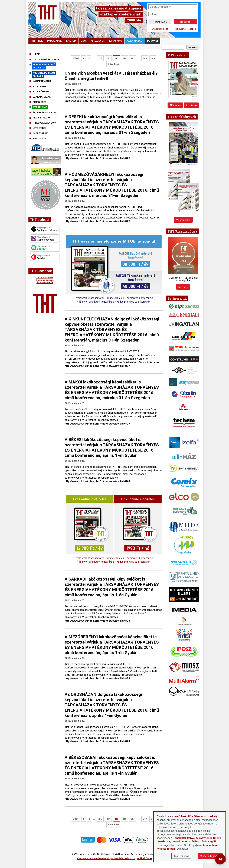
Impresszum (40, 133)
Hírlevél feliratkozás (185, 29)
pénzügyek (97, 41)
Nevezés (183, 287)
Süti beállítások (144, 859)
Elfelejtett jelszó (160, 29)
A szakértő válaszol (46, 59)
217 (133, 58)
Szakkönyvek (41, 91)
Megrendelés (183, 220)
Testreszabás (181, 856)
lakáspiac (116, 41)
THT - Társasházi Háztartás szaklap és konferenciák (45, 280)
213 (100, 58)
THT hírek (37, 41)
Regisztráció (160, 22)
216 (124, 58)
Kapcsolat (40, 138)
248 (145, 58)
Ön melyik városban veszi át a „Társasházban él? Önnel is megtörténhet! (111, 76)
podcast (153, 41)
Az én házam (135, 41)
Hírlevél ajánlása (44, 123)
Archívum (191, 105)
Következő (114, 64)
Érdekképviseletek (45, 112)
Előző (76, 58)
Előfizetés (39, 102)
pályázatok (54, 41)
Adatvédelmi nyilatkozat (123, 859)
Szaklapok (40, 86)
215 (116, 58)
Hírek (36, 54)
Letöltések (40, 128)
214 (108, 58)
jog (83, 41)
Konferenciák (42, 81)
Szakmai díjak (42, 97)
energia (71, 41)
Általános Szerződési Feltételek (93, 859)
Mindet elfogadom (210, 856)
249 (153, 58)
